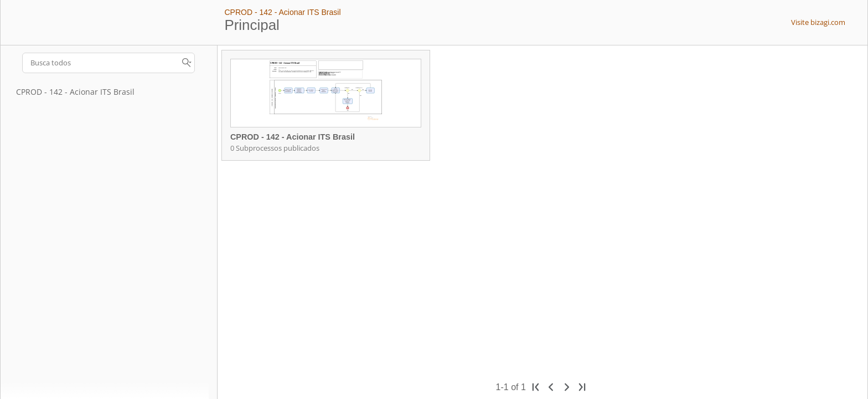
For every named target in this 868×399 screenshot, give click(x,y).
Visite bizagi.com (818, 22)
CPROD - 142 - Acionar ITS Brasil (282, 12)
